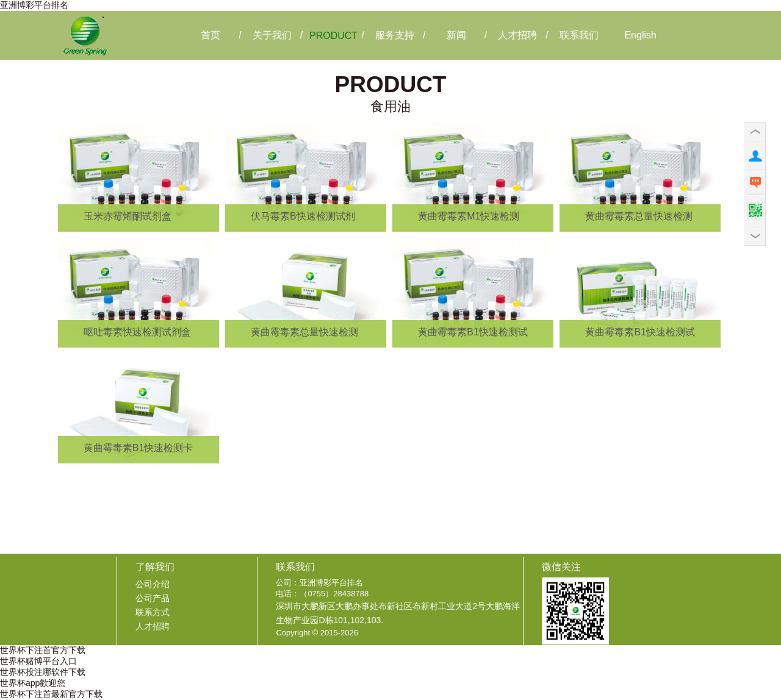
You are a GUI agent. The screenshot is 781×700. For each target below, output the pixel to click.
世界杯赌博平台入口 (38, 661)
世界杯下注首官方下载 (43, 650)
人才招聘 (153, 626)
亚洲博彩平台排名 (34, 5)
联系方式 (153, 612)
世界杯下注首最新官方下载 (51, 694)
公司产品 (153, 598)
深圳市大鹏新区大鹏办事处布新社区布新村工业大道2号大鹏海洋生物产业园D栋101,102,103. (398, 613)
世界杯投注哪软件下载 (43, 672)
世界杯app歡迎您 (33, 683)
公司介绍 (153, 584)
